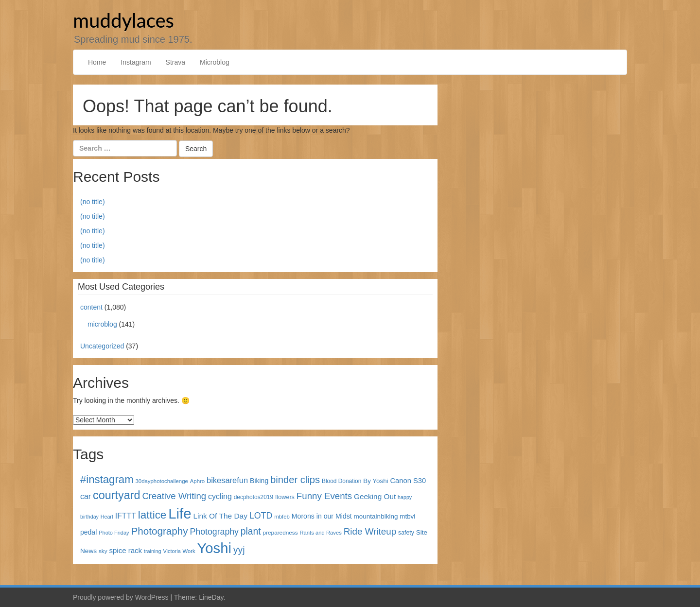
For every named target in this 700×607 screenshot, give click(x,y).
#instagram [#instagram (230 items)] (107, 479)
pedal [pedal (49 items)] (88, 532)
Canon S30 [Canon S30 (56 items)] (408, 481)
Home (97, 62)
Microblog (215, 62)
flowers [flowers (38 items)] (285, 497)
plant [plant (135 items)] (251, 531)
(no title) (93, 202)
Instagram (136, 62)
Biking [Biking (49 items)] (259, 481)
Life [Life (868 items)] (180, 513)
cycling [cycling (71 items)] (220, 496)
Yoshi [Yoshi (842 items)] (214, 548)
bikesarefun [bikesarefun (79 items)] (227, 480)
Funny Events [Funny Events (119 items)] (324, 496)
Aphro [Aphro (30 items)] (197, 481)
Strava (175, 62)
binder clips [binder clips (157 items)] (295, 480)
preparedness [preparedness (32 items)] (280, 532)
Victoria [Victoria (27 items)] (172, 551)
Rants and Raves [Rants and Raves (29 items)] (320, 533)
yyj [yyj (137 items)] (239, 550)
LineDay (211, 597)
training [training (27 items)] (153, 551)
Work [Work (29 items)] (189, 551)
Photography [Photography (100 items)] (214, 532)
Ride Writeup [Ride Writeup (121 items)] (370, 531)
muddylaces (123, 20)
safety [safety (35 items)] (406, 533)
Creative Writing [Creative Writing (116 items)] (174, 496)
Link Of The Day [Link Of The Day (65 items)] (220, 516)
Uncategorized (102, 346)
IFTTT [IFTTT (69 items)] (126, 516)
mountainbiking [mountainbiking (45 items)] (376, 516)
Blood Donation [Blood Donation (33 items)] (341, 481)
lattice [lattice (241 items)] (152, 515)
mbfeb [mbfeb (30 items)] (282, 517)
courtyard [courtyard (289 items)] (116, 495)
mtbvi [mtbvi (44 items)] (407, 516)
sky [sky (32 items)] (103, 551)
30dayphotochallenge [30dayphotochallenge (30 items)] (162, 481)
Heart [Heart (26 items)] (107, 517)
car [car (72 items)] (86, 496)
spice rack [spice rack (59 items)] (126, 550)
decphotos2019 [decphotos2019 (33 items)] (254, 497)
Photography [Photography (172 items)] (160, 531)
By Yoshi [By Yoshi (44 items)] (376, 481)
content (91, 307)
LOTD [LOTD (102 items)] (261, 516)
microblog (102, 324)
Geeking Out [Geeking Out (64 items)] (375, 496)
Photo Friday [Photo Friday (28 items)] (114, 533)
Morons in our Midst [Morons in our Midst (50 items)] (322, 516)
